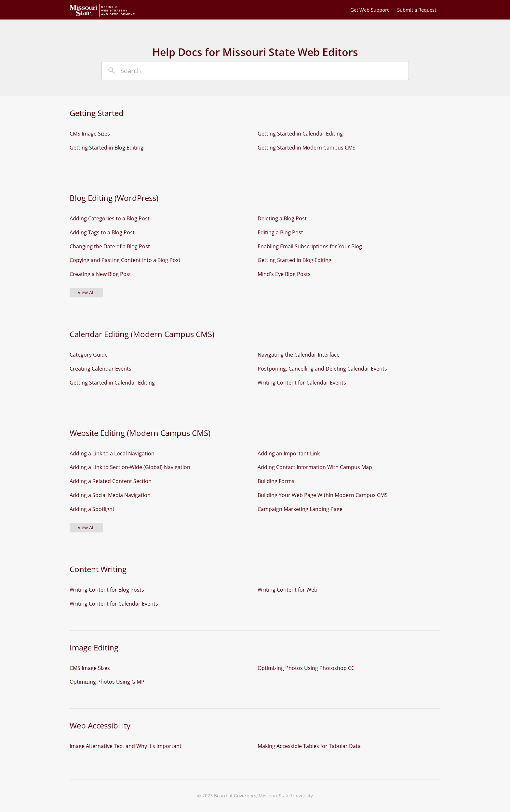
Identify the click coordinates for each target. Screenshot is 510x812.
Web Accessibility (100, 725)
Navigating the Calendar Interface (299, 355)
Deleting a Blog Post (282, 218)
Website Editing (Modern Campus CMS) (140, 433)
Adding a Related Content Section (111, 481)
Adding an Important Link (289, 453)
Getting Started (97, 113)
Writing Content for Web (288, 590)
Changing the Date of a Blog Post (110, 246)
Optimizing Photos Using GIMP (107, 682)
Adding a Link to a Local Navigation (112, 453)
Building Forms (276, 481)
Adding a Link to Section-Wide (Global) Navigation (130, 467)
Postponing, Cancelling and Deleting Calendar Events (322, 369)
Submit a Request (417, 10)
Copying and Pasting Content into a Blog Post (125, 260)
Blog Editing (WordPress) (114, 198)
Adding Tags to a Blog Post (102, 232)
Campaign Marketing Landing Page (300, 509)
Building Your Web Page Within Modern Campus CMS (323, 495)
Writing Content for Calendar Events (302, 383)
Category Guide (89, 355)
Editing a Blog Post (280, 232)
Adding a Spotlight (92, 509)
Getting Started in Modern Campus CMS (307, 148)
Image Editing (94, 647)
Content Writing (98, 569)
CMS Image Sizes (90, 134)
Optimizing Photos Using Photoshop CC (306, 668)
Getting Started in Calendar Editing (300, 134)
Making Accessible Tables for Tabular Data (309, 746)
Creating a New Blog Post (100, 274)
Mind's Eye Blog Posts (284, 274)
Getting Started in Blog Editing (107, 148)
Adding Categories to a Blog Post (110, 218)
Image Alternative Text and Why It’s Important (126, 746)
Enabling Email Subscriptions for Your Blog (310, 246)
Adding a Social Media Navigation (110, 495)
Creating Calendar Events (101, 369)
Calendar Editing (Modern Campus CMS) (142, 334)
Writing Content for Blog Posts (107, 590)
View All (86, 292)
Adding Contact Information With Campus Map (315, 467)
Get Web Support (369, 10)
